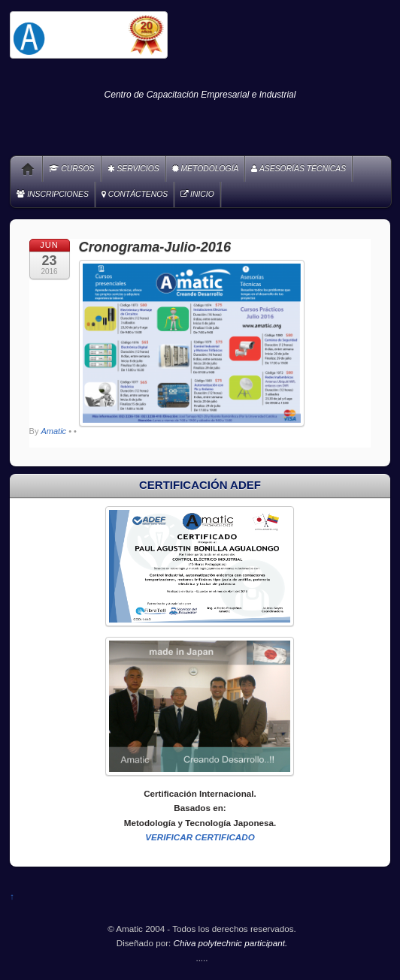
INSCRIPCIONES (53, 194)
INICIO (197, 194)
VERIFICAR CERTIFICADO (200, 837)
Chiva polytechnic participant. (231, 943)
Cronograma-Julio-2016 (155, 247)
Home (23, 169)
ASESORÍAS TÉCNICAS (298, 169)
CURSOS (71, 169)
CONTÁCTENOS (135, 194)
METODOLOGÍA (206, 169)
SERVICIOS (133, 169)
